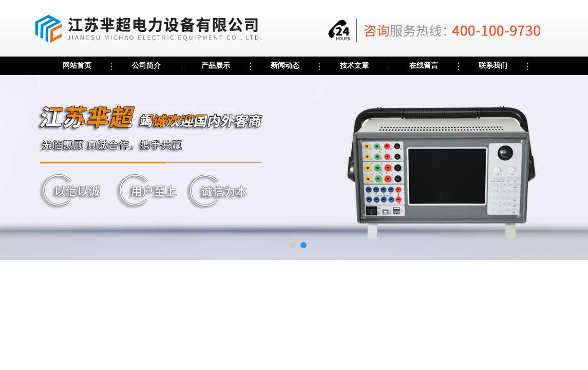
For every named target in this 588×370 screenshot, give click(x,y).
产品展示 (216, 66)
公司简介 (146, 66)
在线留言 (424, 66)
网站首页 (77, 66)
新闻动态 (285, 66)
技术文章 (354, 66)
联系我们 (493, 66)
